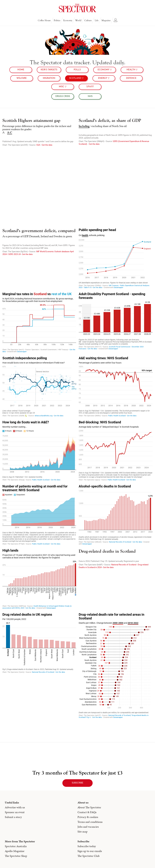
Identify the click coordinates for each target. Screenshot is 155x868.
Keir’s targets (49, 70)
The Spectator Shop (16, 856)
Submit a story (13, 817)
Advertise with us (15, 807)
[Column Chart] (116, 322)
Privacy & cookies (88, 817)
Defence (131, 78)
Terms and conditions (90, 822)
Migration (49, 78)
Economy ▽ (105, 70)
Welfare (22, 78)
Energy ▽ (104, 78)
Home (21, 70)
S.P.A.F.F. (90, 87)
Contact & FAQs (87, 812)
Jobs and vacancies (88, 827)
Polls (77, 70)
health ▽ (132, 70)
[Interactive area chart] (39, 451)
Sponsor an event (15, 812)
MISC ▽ (63, 87)
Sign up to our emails (90, 851)
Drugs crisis (63, 96)
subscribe (77, 783)
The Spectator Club (89, 856)
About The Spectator (89, 807)
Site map (82, 831)
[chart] (116, 148)
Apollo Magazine (15, 851)
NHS (90, 96)
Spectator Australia (16, 846)
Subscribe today (87, 846)
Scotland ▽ (76, 78)
